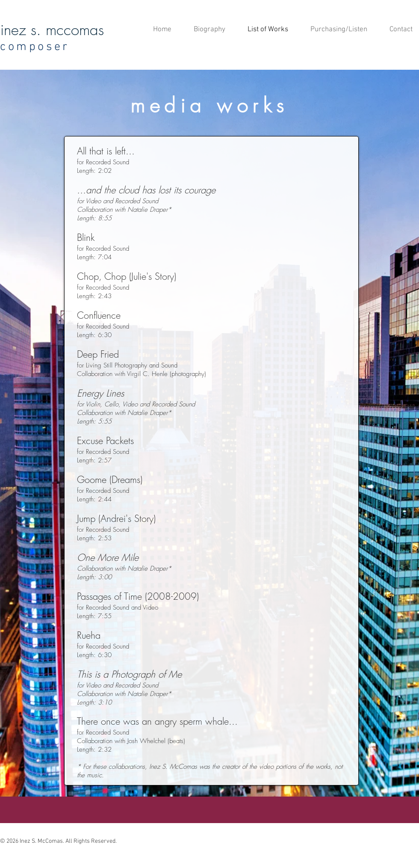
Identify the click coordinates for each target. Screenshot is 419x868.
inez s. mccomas (52, 30)
